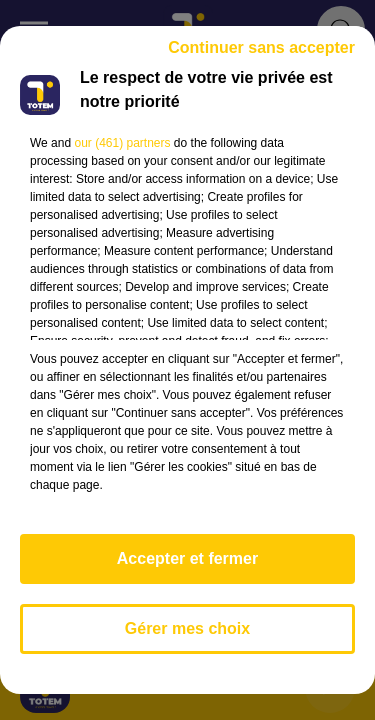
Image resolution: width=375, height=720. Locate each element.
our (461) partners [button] (122, 143)
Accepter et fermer (187, 558)
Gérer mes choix (187, 628)
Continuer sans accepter (261, 47)
